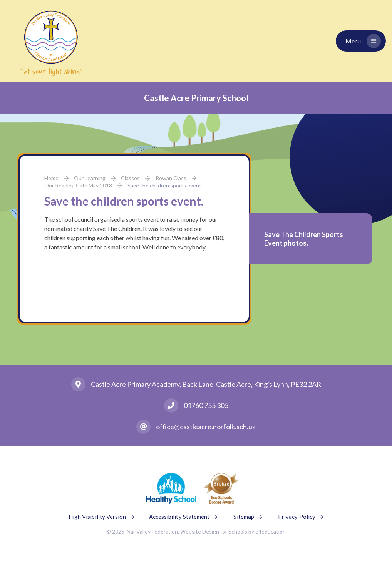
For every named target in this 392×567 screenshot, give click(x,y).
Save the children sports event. (165, 185)
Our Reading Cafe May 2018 (78, 185)
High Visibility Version (97, 517)
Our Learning (90, 178)
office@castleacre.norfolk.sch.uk (206, 427)
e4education (271, 531)
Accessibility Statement (179, 517)
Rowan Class (171, 178)
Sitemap (244, 517)
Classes (130, 178)
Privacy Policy (297, 517)
